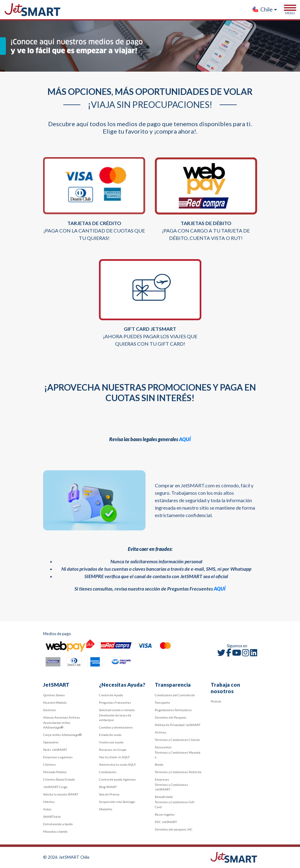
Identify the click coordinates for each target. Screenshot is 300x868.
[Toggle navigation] (290, 10)
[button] (264, 10)
